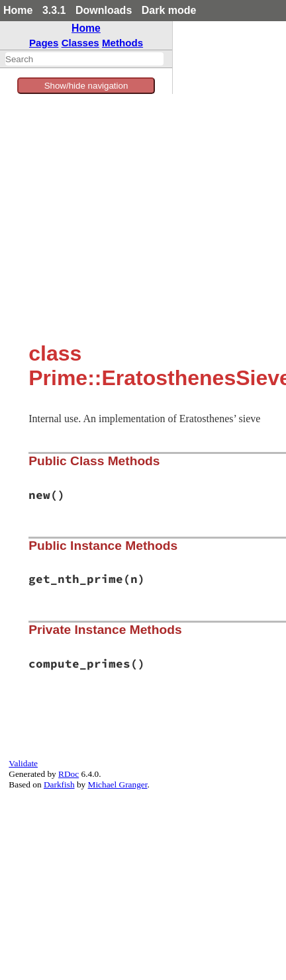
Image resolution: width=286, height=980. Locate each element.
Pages (44, 43)
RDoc (69, 774)
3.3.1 (54, 10)
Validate (23, 763)
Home (18, 10)
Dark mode (169, 10)
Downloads (104, 10)
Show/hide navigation (86, 86)
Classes (80, 43)
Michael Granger (118, 784)
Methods (122, 43)
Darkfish (59, 784)
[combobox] (84, 59)
